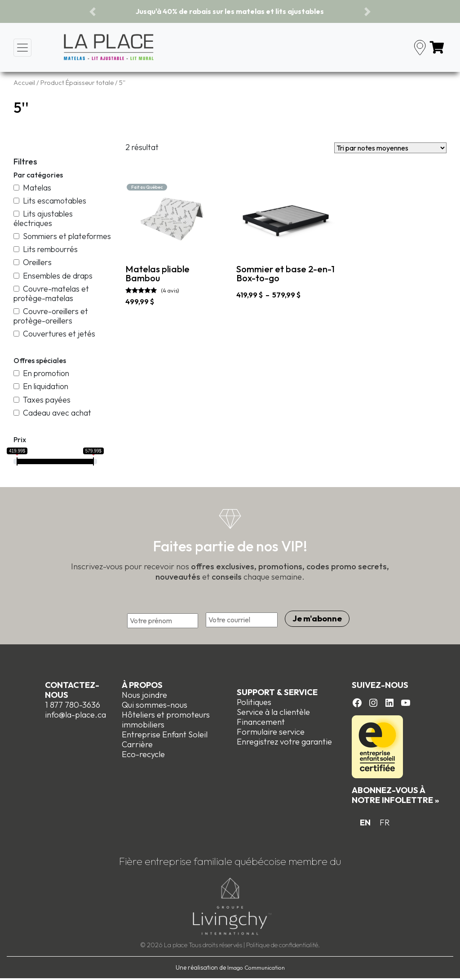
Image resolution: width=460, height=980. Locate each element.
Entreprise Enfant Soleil (165, 734)
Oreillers (33, 262)
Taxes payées (42, 400)
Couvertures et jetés (54, 334)
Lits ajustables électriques (43, 218)
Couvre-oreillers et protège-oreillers (51, 316)
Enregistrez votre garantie (284, 742)
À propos (142, 685)
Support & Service (277, 692)
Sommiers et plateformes (62, 236)
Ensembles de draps (53, 276)
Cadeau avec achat (52, 413)
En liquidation (41, 386)
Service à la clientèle (273, 712)
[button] (93, 11)
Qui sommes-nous (155, 705)
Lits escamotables (50, 201)
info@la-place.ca (75, 715)
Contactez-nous (72, 690)
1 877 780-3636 (73, 705)
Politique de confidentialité (282, 945)
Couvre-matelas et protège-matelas (51, 293)
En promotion (41, 373)
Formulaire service (271, 732)
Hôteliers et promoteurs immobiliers (166, 720)
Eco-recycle (143, 754)
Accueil (24, 82)
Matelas (32, 188)
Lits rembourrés (46, 249)
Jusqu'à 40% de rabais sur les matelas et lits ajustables (230, 11)
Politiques (254, 702)
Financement (261, 722)
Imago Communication (256, 967)
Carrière (137, 744)
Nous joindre (144, 695)
